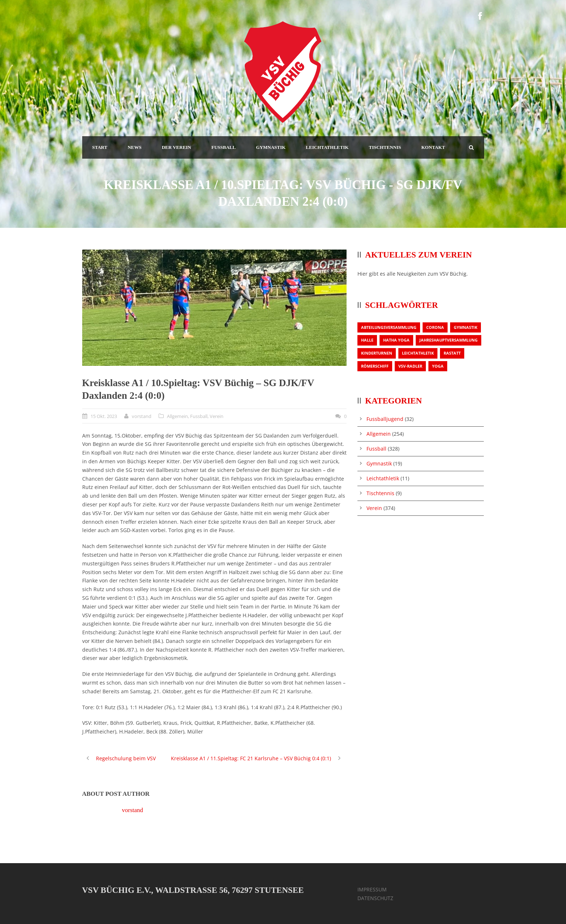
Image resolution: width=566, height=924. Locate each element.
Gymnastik (379, 463)
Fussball (199, 416)
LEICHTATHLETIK (327, 147)
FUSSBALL (224, 147)
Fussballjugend (385, 419)
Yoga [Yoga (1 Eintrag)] (438, 366)
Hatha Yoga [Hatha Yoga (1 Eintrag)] (396, 340)
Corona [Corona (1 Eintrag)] (435, 327)
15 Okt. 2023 (104, 416)
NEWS (134, 147)
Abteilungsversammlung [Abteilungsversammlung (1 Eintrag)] (389, 327)
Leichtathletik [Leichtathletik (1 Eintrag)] (418, 353)
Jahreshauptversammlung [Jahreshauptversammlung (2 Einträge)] (448, 340)
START (100, 147)
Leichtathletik (383, 478)
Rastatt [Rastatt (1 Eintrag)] (452, 353)
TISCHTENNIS (385, 147)
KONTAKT (433, 147)
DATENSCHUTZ (375, 898)
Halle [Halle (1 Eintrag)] (367, 340)
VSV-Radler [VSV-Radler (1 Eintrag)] (410, 366)
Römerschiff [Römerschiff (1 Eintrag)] (375, 366)
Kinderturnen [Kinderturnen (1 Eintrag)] (377, 353)
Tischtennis (380, 493)
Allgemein (177, 416)
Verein (217, 416)
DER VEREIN (177, 147)
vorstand (142, 416)
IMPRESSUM (372, 889)
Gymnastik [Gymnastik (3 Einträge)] (466, 327)
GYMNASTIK (271, 147)
